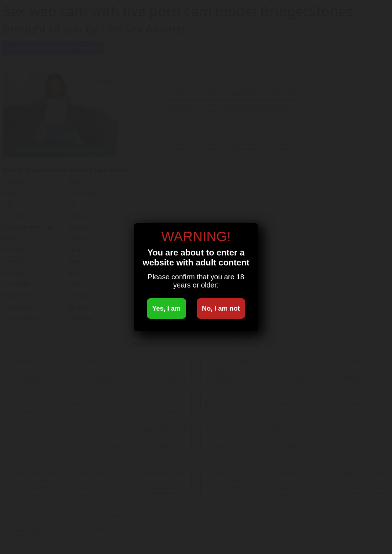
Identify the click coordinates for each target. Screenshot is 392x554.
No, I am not (221, 308)
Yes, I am (166, 308)
